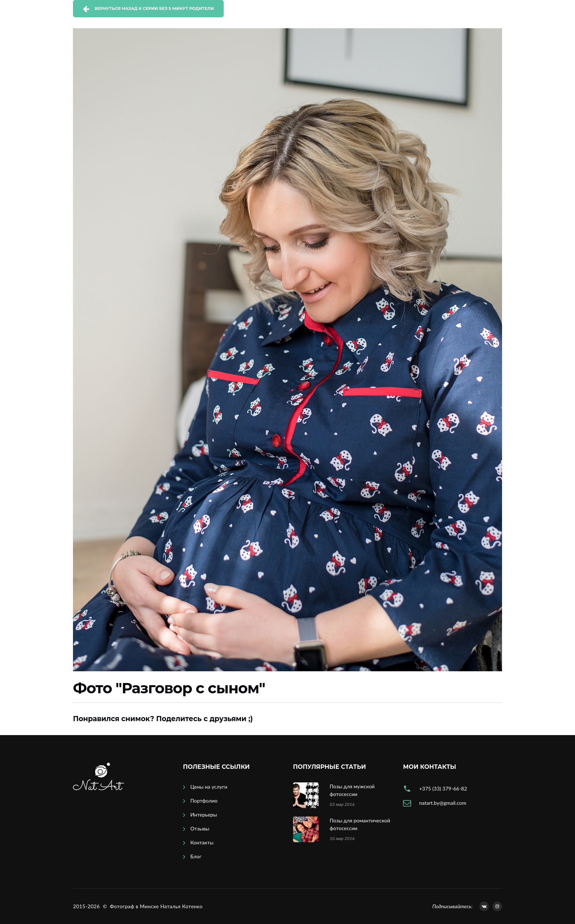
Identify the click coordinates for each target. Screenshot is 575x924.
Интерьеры (204, 815)
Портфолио (204, 801)
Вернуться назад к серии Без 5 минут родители (154, 8)
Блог (196, 856)
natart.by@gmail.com (443, 803)
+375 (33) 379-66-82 (443, 788)
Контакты (202, 842)
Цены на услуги (209, 787)
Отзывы (200, 828)
